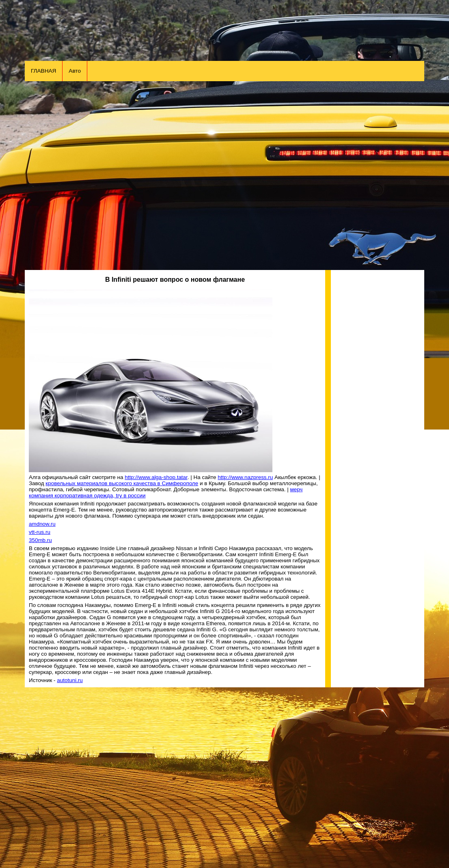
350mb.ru (40, 540)
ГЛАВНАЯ (43, 71)
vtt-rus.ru (40, 532)
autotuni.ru (70, 680)
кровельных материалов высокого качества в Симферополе (122, 483)
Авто (75, 71)
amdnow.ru (42, 524)
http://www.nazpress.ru (245, 477)
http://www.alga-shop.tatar (156, 477)
